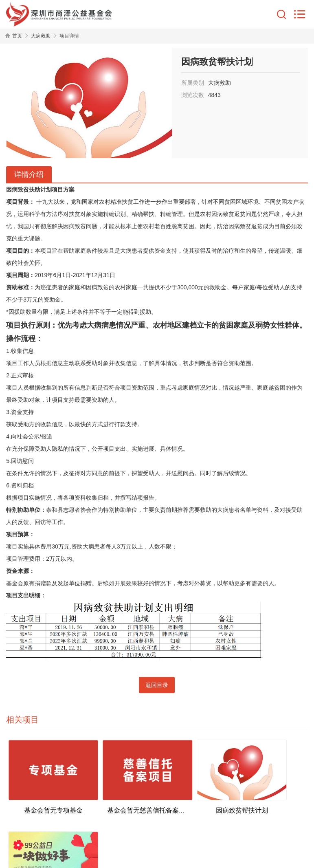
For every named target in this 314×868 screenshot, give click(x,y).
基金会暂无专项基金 (44, 798)
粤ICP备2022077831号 (215, 829)
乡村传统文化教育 (270, 798)
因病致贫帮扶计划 (195, 798)
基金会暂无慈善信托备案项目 (130, 798)
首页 (17, 36)
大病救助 (41, 36)
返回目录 (157, 685)
